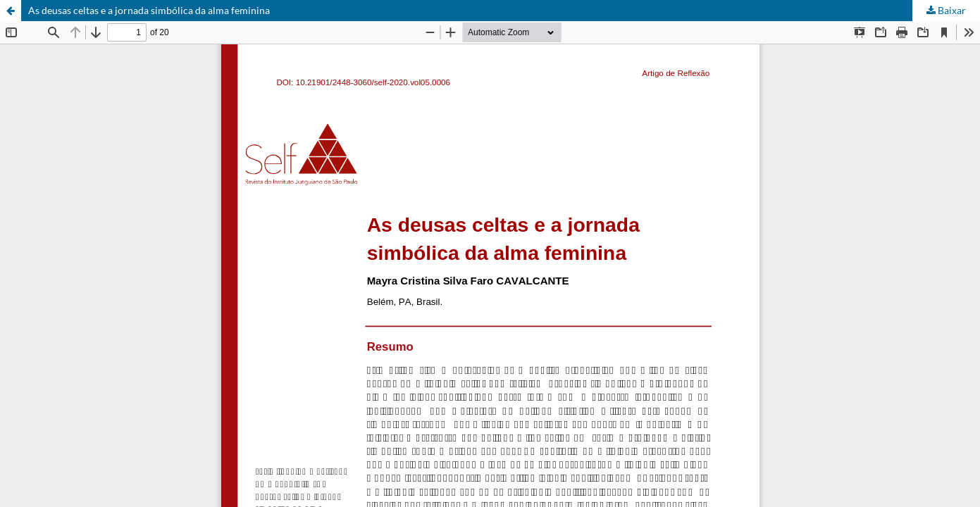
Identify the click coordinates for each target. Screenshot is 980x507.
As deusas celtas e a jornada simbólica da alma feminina (149, 10)
